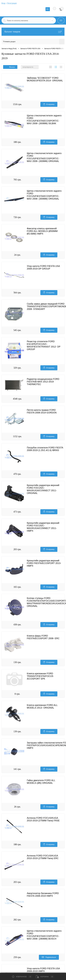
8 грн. (17, 694)
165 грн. (17, 587)
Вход (3, 3)
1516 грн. (17, 104)
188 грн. (17, 142)
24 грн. (17, 255)
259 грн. (17, 957)
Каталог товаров (33, 32)
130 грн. (17, 662)
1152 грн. (17, 436)
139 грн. (17, 732)
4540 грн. (17, 399)
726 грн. (17, 217)
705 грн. (17, 180)
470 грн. (17, 474)
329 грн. (17, 368)
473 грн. (17, 512)
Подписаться (49, 957)
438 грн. (17, 625)
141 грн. (17, 769)
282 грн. (17, 920)
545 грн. (17, 330)
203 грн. (17, 549)
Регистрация (12, 3)
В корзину (49, 104)
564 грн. (17, 293)
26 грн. (17, 807)
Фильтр (10, 67)
